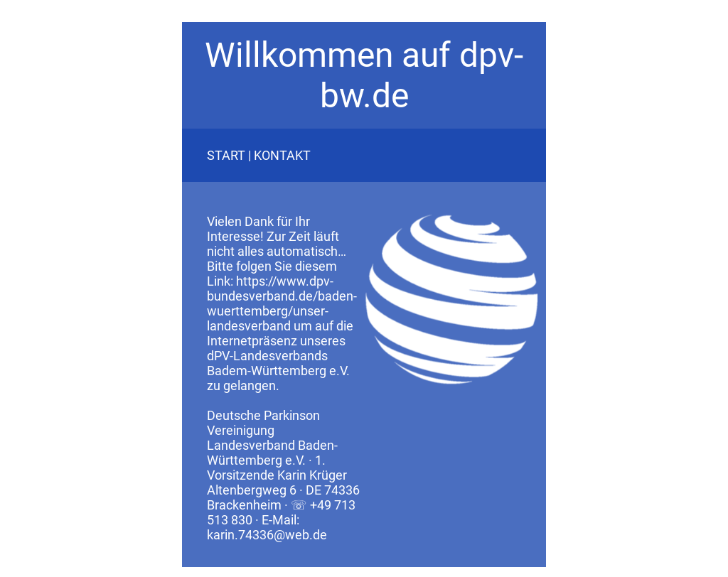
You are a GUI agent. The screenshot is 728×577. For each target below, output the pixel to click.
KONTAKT (282, 155)
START (226, 155)
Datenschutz (216, 572)
